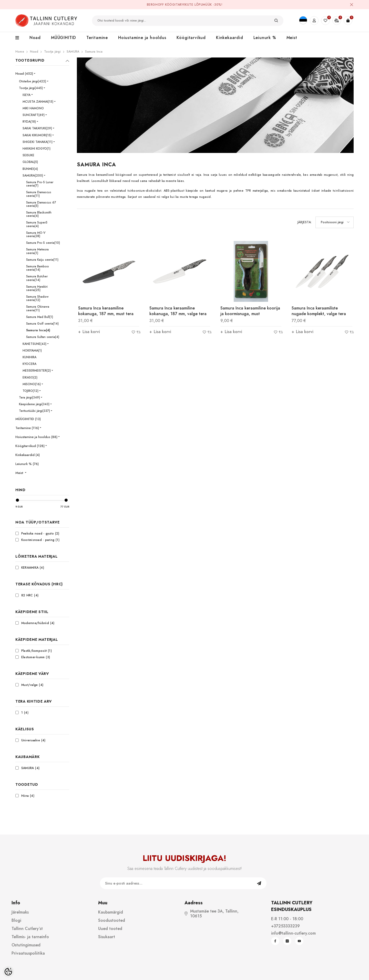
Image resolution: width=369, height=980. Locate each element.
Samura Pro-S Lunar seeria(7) (40, 184)
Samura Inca (94, 52)
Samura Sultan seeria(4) (43, 337)
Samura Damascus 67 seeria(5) (41, 204)
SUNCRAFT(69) (34, 115)
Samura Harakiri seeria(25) (37, 288)
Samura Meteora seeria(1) (37, 251)
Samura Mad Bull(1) (40, 317)
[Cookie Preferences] (8, 972)
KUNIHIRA (29, 357)
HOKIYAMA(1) (32, 351)
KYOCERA (29, 364)
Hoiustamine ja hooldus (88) (36, 437)
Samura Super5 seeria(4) (37, 224)
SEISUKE (28, 155)
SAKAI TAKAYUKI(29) (37, 128)
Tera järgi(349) (29, 397)
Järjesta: (305, 222)
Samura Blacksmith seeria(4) (39, 214)
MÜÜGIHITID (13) (28, 419)
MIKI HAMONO (33, 108)
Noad (34, 52)
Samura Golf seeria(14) (42, 324)
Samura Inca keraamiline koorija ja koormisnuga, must (250, 311)
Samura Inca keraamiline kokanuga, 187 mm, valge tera (178, 311)
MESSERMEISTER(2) (37, 371)
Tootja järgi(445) (31, 88)
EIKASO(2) (30, 377)
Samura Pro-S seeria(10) (43, 243)
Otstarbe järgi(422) (33, 81)
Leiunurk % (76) (27, 464)
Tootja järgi (52, 52)
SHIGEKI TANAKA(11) (38, 142)
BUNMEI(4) (30, 169)
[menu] (20, 38)
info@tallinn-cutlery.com (293, 933)
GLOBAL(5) (30, 162)
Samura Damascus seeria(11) (39, 194)
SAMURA (73, 52)
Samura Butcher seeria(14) (37, 278)
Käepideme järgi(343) (34, 404)
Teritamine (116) (27, 428)
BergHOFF (155, 5)
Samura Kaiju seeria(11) (42, 260)
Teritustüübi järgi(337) (34, 411)
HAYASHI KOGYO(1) (37, 149)
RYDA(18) (29, 122)
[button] (335, 222)
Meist (20, 473)
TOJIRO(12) (30, 391)
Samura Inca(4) (38, 330)
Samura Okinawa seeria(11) (38, 308)
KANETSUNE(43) (34, 344)
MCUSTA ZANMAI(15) (38, 102)
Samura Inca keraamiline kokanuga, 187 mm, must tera (106, 311)
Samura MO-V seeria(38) (36, 234)
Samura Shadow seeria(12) (37, 298)
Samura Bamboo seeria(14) (38, 268)
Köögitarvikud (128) (30, 446)
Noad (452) (24, 74)
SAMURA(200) (33, 176)
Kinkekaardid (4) (28, 455)
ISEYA (27, 95)
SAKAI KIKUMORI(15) (37, 135)
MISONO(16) (32, 384)
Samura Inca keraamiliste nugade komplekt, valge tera (319, 311)
